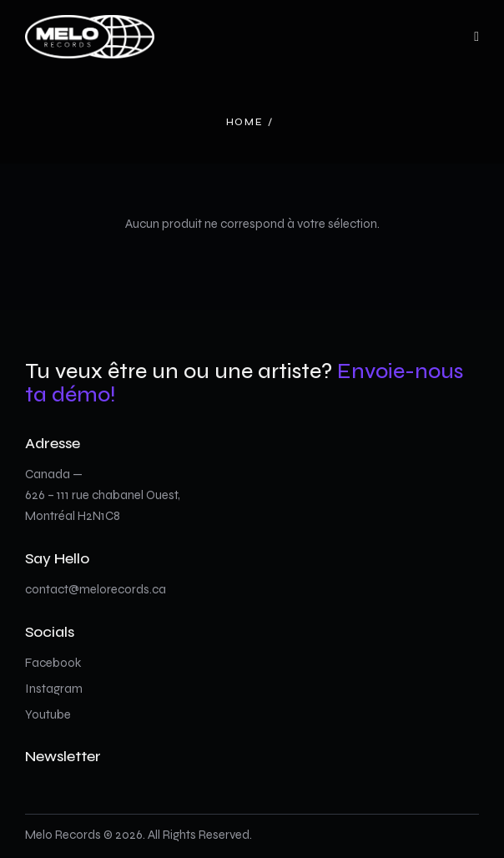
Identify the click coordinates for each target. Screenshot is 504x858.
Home (245, 122)
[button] (476, 37)
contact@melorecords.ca (96, 589)
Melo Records (63, 837)
